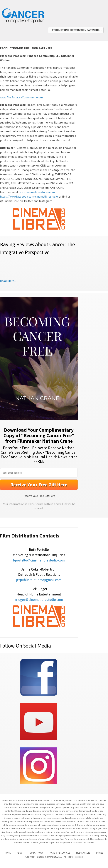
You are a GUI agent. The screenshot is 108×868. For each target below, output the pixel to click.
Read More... (8, 281)
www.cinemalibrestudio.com (37, 192)
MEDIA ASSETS (83, 853)
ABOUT (20, 853)
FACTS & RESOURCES (59, 853)
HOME (8, 853)
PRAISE (100, 853)
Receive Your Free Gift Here (39, 496)
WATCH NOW (36, 853)
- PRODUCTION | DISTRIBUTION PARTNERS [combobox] (75, 30)
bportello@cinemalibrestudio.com (39, 560)
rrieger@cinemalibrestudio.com (39, 600)
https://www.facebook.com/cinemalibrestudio (29, 197)
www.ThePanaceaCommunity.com (21, 97)
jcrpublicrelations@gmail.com (39, 580)
